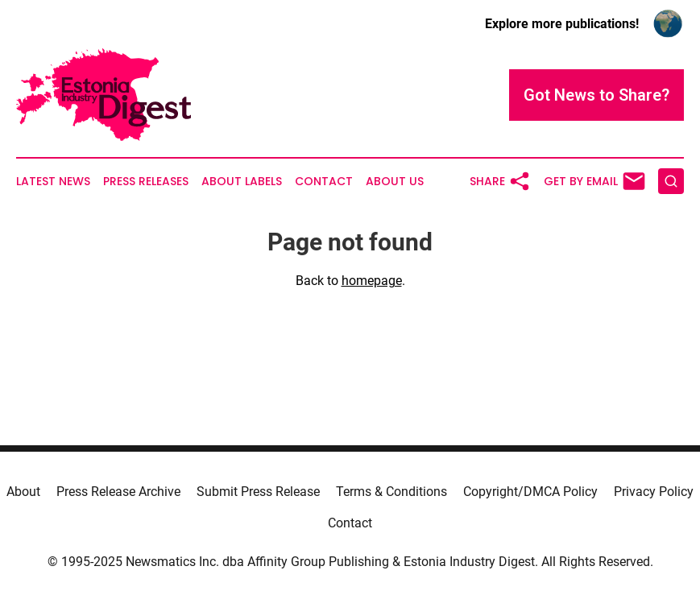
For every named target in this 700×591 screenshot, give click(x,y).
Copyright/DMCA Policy (530, 492)
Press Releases (146, 182)
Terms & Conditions (391, 492)
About (23, 492)
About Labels (242, 182)
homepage (372, 281)
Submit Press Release (258, 492)
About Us (395, 182)
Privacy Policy (654, 492)
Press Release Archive (118, 492)
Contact (324, 182)
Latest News (53, 182)
